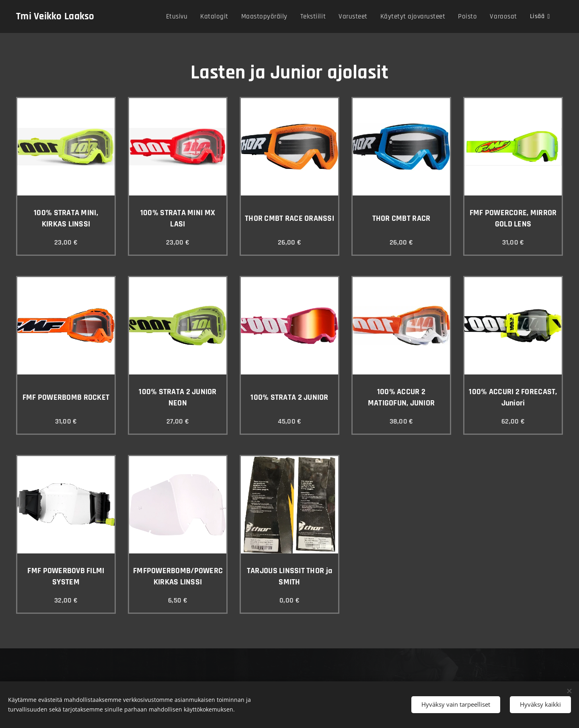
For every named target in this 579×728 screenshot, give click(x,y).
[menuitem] (183, 16)
